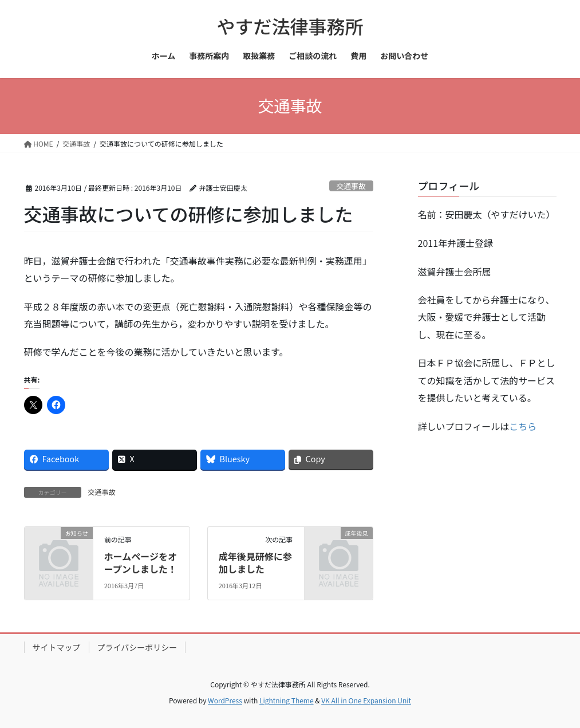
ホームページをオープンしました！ (141, 562)
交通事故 (351, 186)
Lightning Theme (287, 700)
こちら (523, 426)
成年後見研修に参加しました (255, 562)
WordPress (225, 700)
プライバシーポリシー (137, 647)
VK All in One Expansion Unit (366, 700)
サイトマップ (57, 647)
